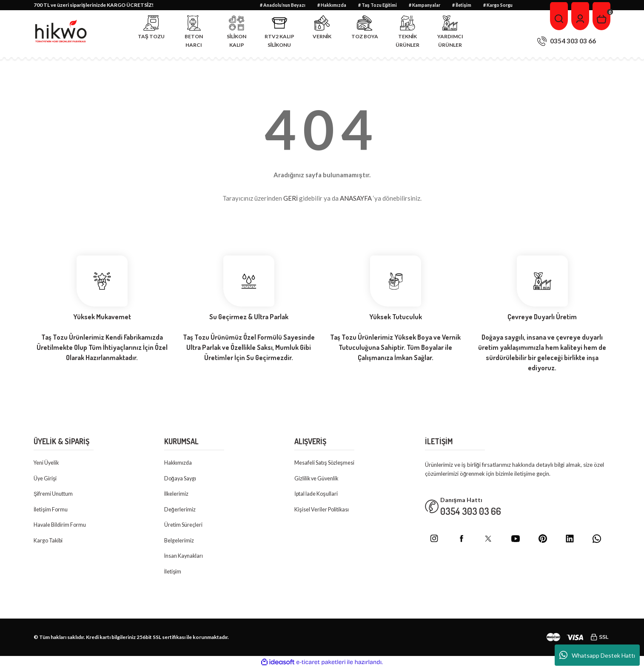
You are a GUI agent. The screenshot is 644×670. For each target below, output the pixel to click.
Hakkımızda (179, 463)
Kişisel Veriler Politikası (323, 510)
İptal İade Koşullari (318, 494)
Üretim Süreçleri (184, 526)
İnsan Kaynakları (184, 557)
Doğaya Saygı (181, 479)
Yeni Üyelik (47, 463)
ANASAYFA (356, 198)
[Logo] (61, 32)
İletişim (173, 573)
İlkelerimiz (177, 494)
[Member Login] (579, 16)
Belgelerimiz (179, 542)
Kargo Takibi (49, 542)
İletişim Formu (51, 510)
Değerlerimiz (180, 510)
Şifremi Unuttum (54, 494)
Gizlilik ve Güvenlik (318, 479)
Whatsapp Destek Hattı (597, 655)
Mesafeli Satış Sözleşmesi (326, 463)
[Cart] (601, 16)
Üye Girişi (46, 479)
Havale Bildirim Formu (61, 526)
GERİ (291, 198)
